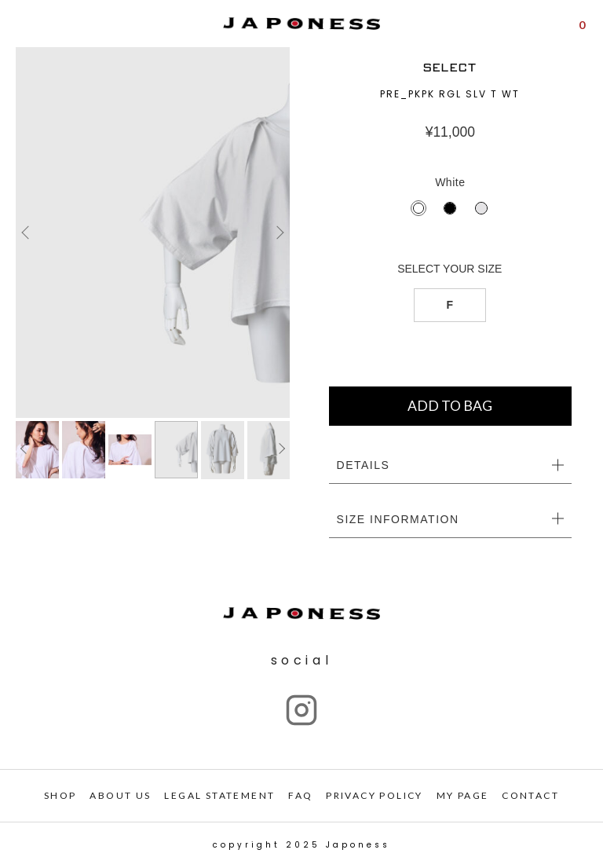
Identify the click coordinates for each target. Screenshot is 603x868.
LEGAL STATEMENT (219, 795)
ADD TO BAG (450, 406)
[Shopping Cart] (582, 24)
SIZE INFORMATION (398, 519)
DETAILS (364, 465)
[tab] (450, 466)
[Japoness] (301, 24)
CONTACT (530, 795)
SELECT (450, 68)
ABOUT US (120, 795)
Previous (27, 233)
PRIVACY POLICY (375, 795)
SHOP (60, 795)
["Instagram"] (301, 710)
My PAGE (463, 795)
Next (278, 233)
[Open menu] (22, 24)
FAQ (300, 795)
